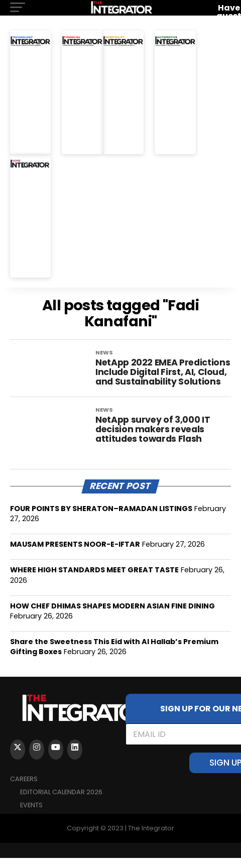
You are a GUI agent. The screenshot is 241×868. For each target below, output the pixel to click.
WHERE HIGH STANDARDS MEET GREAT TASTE (94, 580)
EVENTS (31, 815)
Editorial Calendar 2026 (61, 802)
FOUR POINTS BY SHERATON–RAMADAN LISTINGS (101, 519)
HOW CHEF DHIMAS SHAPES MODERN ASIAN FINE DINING (112, 616)
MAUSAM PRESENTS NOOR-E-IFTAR (75, 554)
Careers (24, 789)
